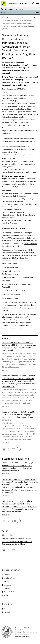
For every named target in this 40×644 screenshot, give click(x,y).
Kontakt (7, 581)
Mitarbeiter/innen (10, 578)
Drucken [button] (7, 609)
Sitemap (7, 595)
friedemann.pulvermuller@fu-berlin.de (19, 155)
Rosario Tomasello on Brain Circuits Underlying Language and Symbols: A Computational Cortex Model (17, 541)
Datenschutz (8, 588)
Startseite (5, 18)
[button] (4, 449)
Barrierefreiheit (9, 592)
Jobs (34, 18)
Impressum (7, 585)
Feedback (7, 612)
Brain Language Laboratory (21, 18)
